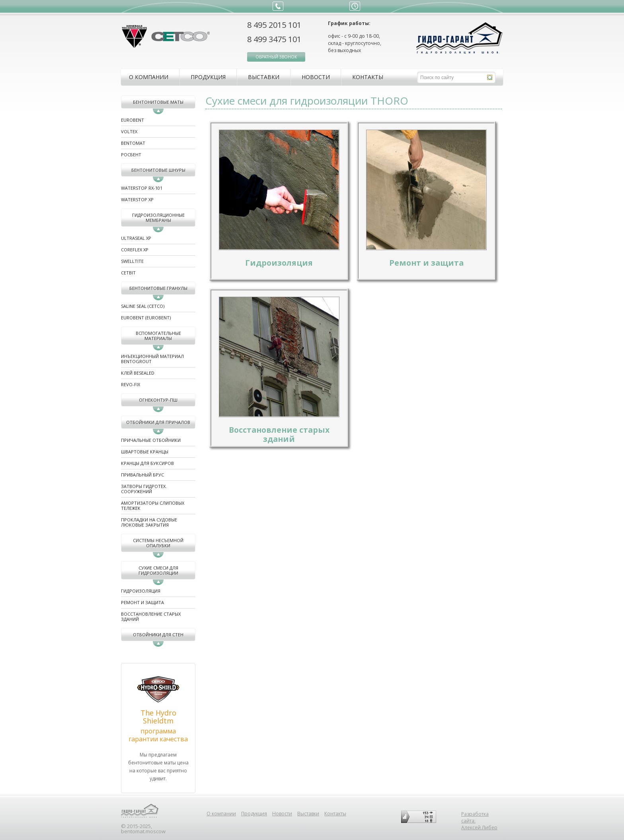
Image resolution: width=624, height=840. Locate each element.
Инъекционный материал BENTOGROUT (152, 359)
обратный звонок (276, 57)
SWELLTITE (132, 261)
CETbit (128, 273)
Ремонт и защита (142, 602)
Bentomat (133, 143)
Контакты (368, 77)
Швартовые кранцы (145, 452)
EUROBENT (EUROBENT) (146, 318)
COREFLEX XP (135, 250)
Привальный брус (142, 475)
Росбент (131, 155)
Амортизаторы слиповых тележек (153, 506)
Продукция (208, 77)
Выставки (264, 77)
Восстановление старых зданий (151, 616)
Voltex (129, 131)
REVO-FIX (131, 384)
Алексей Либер (479, 827)
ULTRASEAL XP (136, 238)
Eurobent (133, 120)
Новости (316, 77)
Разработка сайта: (475, 817)
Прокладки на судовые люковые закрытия (149, 522)
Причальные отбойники (151, 440)
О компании (149, 77)
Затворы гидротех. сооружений (144, 489)
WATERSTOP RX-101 (142, 188)
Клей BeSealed (138, 373)
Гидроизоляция (141, 591)
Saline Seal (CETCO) (143, 306)
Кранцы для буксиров (147, 463)
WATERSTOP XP (137, 199)
